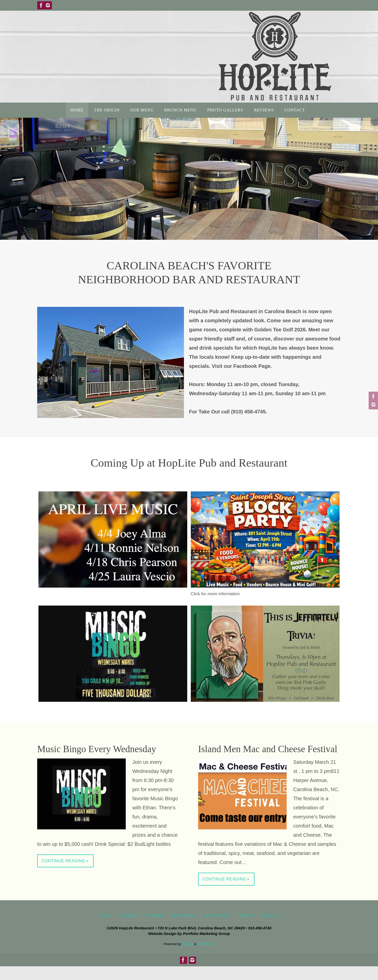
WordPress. (206, 957)
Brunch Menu (183, 929)
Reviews (246, 929)
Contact (270, 929)
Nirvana (188, 957)
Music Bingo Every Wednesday (108, 748)
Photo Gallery (217, 929)
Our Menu (154, 929)
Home (106, 929)
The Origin (128, 929)
